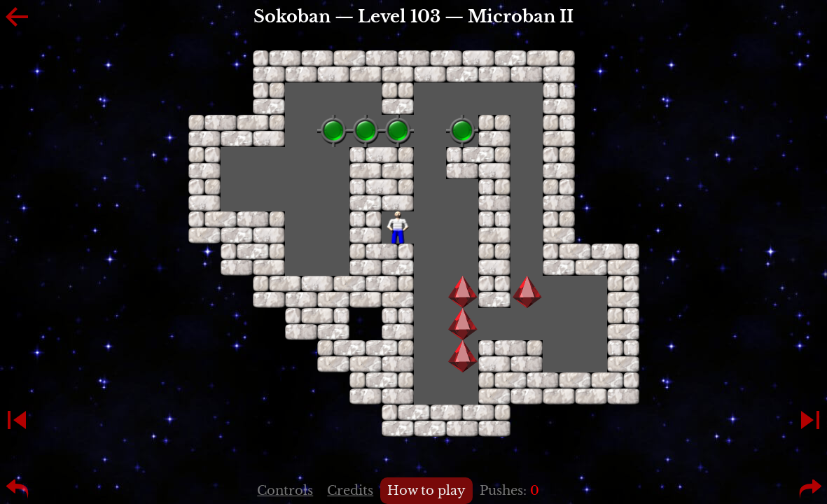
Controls (285, 491)
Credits (350, 491)
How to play (426, 491)
